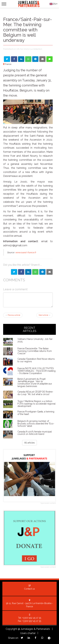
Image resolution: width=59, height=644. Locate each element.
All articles (29, 443)
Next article (45, 315)
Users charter (28, 633)
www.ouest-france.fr (26, 252)
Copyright (11, 629)
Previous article (13, 315)
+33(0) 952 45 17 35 (32, 618)
